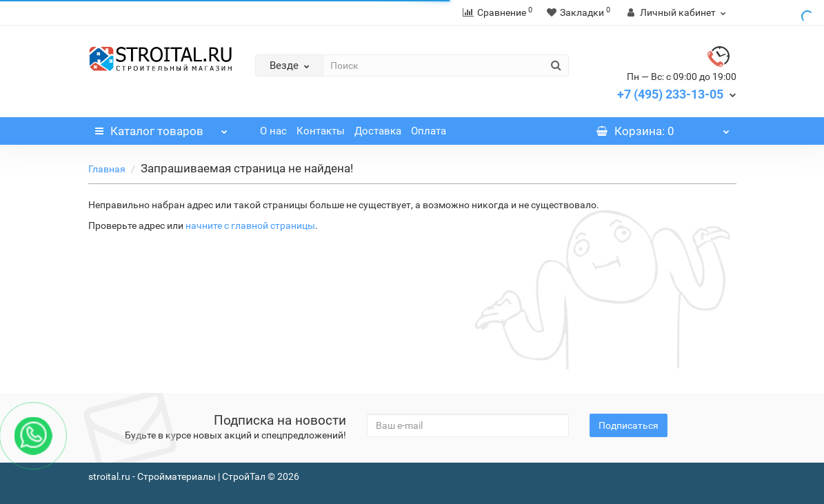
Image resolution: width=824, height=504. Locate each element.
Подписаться (629, 425)
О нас (273, 131)
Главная (107, 169)
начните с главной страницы (250, 225)
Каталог (162, 128)
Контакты (321, 131)
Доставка (378, 131)
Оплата (429, 131)
